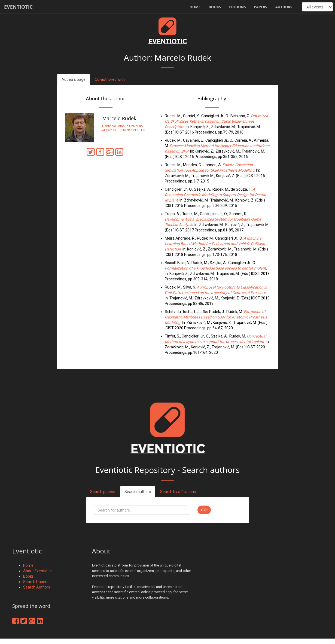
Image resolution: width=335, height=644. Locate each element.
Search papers (103, 492)
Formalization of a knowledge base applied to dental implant (215, 268)
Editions (237, 7)
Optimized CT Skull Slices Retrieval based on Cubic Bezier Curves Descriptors (216, 121)
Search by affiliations (178, 492)
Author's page (74, 79)
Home (195, 7)
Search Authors (37, 587)
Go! (204, 510)
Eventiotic (18, 7)
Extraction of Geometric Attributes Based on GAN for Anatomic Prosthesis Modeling (216, 317)
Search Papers (36, 582)
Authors (284, 7)
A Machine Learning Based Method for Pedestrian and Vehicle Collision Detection (215, 244)
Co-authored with (110, 79)
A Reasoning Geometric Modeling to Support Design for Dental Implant (215, 195)
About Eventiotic (37, 571)
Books (215, 7)
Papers (260, 7)
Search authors (138, 492)
